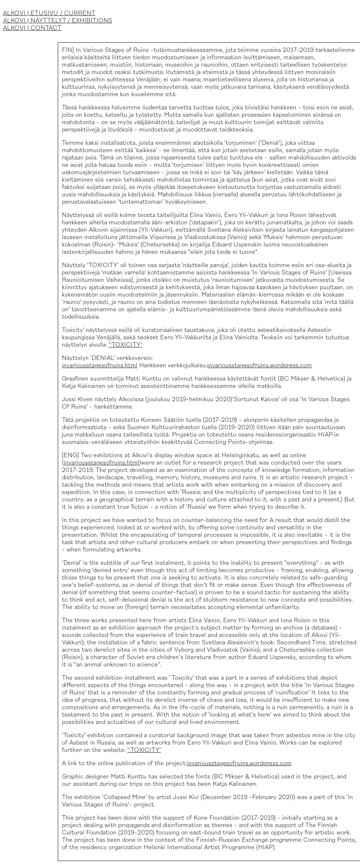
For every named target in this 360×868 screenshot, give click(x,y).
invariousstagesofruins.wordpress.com (260, 365)
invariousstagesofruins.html (100, 365)
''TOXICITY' (125, 345)
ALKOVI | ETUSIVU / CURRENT (49, 13)
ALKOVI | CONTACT (32, 28)
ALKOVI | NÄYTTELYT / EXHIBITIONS (58, 21)
